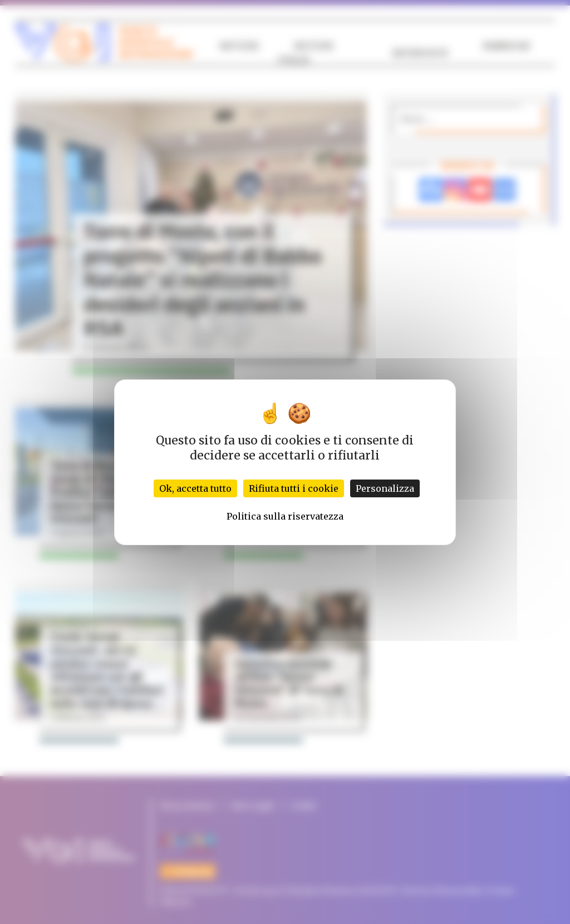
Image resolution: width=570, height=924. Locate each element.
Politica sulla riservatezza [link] (285, 516)
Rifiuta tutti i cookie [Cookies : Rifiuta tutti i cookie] (294, 488)
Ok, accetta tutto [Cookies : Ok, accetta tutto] (195, 488)
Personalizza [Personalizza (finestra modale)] (385, 488)
